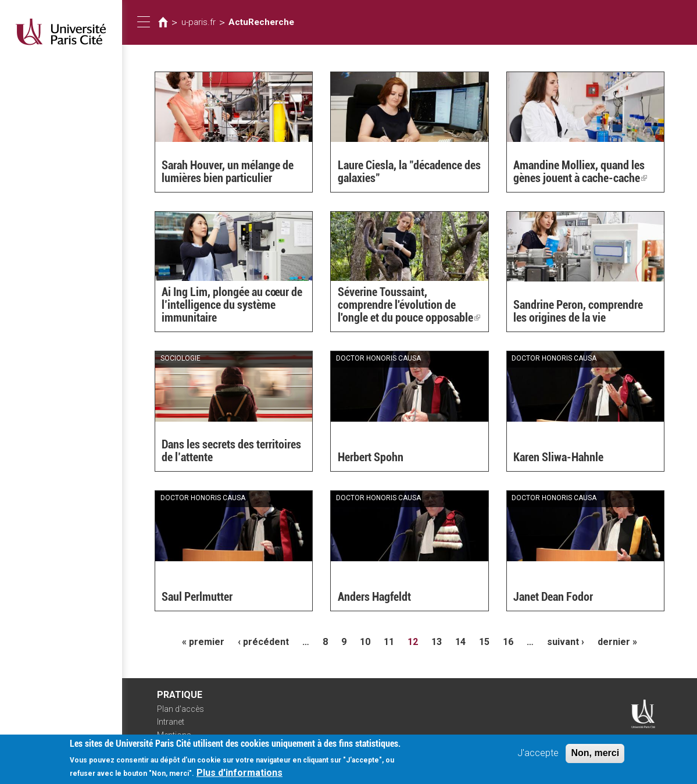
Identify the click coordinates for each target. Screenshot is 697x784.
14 (460, 642)
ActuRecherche (261, 22)
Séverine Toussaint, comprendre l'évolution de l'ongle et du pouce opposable (409, 305)
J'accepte (538, 758)
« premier (203, 642)
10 (365, 642)
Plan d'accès (180, 709)
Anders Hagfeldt (374, 597)
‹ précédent (263, 642)
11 (389, 642)
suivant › (566, 642)
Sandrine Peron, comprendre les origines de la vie (578, 311)
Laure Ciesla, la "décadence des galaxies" (409, 172)
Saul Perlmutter (197, 597)
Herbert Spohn (371, 457)
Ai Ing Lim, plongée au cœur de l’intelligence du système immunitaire (232, 305)
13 (437, 642)
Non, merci (595, 758)
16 (508, 642)
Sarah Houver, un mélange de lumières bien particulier (228, 172)
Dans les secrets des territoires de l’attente (231, 451)
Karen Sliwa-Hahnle (558, 457)
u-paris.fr (199, 22)
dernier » (617, 642)
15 (484, 642)
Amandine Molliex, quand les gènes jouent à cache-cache (580, 172)
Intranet (171, 722)
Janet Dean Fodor (553, 597)
